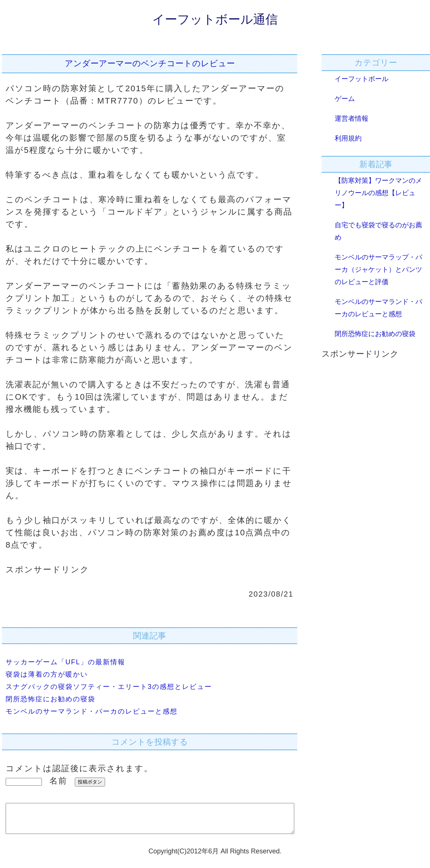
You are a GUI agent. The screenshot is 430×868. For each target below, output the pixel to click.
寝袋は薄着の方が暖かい (47, 674)
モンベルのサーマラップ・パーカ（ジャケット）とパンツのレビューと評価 (378, 270)
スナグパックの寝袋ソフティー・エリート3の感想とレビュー (109, 687)
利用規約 (348, 138)
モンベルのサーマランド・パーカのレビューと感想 (92, 711)
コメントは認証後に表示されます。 (79, 768)
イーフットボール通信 (215, 19)
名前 (58, 781)
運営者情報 (351, 118)
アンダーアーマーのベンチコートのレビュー (150, 63)
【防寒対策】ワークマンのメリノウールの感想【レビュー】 (378, 193)
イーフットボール (362, 79)
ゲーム (345, 99)
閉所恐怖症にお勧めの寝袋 (50, 699)
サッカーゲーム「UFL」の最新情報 (65, 662)
